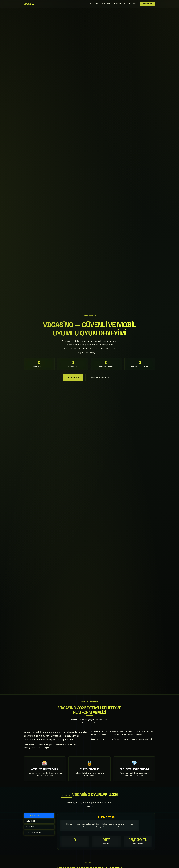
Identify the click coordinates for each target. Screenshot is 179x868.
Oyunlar (117, 3)
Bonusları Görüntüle (101, 377)
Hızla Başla (73, 377)
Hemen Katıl (147, 4)
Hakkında (94, 3)
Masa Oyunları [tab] (32, 827)
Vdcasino (29, 4)
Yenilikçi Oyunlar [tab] (33, 832)
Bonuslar (106, 3)
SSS (135, 3)
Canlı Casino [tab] (31, 821)
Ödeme (127, 3)
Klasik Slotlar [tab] (32, 815)
